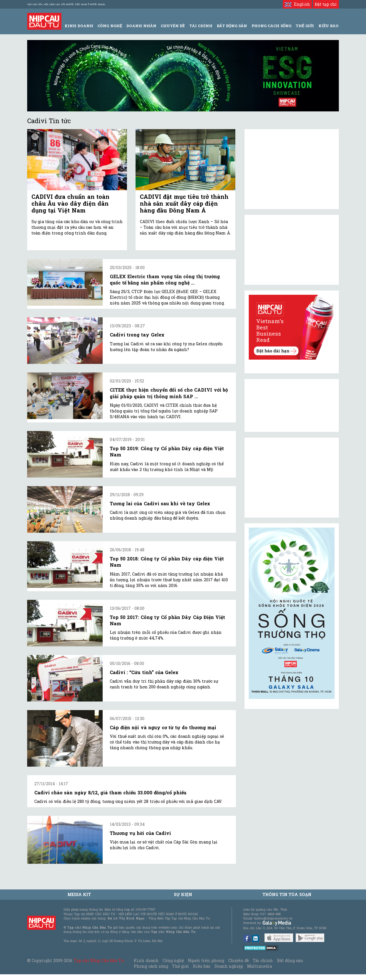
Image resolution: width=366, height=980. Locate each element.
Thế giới (305, 26)
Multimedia (259, 966)
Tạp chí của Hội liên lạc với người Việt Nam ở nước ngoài (66, 4)
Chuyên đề (173, 26)
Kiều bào (202, 966)
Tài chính (263, 960)
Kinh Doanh (79, 26)
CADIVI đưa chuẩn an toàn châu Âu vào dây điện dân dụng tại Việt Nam (70, 203)
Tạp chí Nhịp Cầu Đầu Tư (99, 960)
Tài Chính (201, 26)
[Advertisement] (292, 478)
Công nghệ (173, 960)
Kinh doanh (146, 960)
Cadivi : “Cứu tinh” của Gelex (144, 672)
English (297, 4)
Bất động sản (232, 26)
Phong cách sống (151, 966)
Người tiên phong (206, 960)
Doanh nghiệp (229, 966)
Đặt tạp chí (326, 4)
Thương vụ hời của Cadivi (140, 833)
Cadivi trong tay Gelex (137, 335)
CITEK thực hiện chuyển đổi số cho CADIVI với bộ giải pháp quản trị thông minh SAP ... (169, 393)
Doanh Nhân (141, 26)
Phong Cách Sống (271, 26)
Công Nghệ (110, 26)
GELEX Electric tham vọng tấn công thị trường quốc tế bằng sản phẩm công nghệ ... (165, 279)
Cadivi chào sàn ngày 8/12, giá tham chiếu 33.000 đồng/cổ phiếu (110, 792)
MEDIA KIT (79, 894)
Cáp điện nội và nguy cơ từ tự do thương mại (163, 727)
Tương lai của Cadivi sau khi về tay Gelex (160, 503)
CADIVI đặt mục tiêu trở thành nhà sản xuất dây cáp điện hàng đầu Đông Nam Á (184, 203)
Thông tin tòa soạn (287, 894)
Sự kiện (183, 894)
